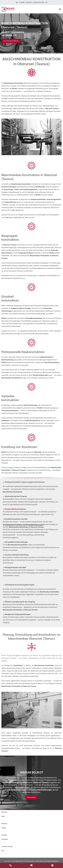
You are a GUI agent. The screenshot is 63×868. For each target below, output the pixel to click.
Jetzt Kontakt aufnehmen (11, 41)
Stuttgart (4, 835)
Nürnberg (4, 824)
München (4, 812)
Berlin (3, 816)
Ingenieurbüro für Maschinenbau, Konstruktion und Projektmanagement (37, 861)
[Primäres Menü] (60, 9)
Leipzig (4, 828)
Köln (3, 851)
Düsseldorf (5, 839)
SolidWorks (25, 547)
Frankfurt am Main (7, 846)
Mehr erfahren (31, 797)
